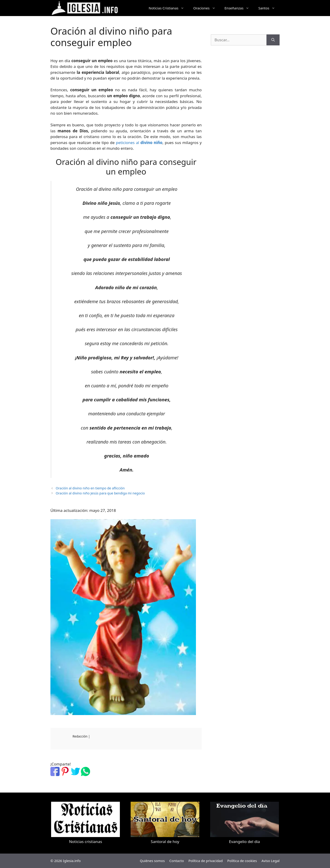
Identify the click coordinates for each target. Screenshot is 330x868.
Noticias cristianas (85, 842)
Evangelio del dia (244, 842)
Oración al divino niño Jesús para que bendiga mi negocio (100, 493)
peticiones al (139, 143)
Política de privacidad (206, 861)
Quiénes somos (152, 861)
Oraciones (206, 8)
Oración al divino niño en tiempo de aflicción (90, 488)
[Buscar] (273, 40)
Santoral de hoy (165, 842)
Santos (269, 8)
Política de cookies (242, 861)
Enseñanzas (239, 8)
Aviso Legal (271, 861)
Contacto (177, 861)
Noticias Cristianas (169, 8)
